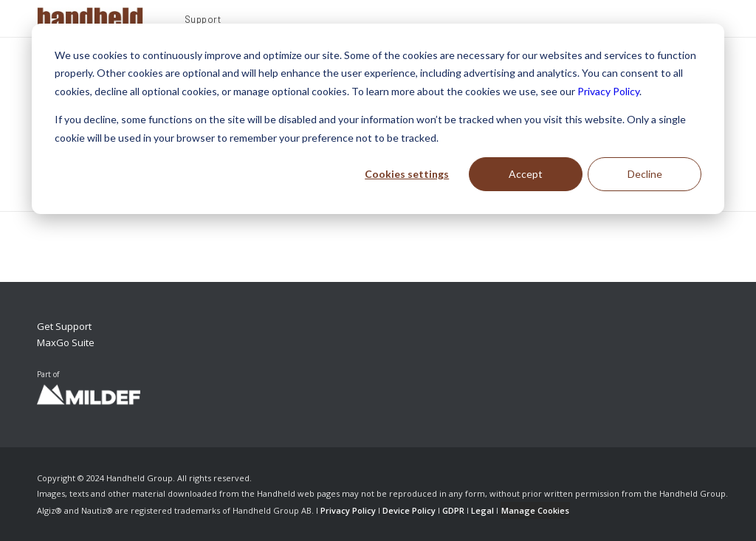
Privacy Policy (608, 91)
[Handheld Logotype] (90, 18)
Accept (526, 174)
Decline (645, 174)
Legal (482, 510)
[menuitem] (203, 21)
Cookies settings (407, 174)
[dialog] (378, 119)
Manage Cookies (535, 510)
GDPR (453, 510)
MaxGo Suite (66, 342)
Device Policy (409, 510)
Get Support (64, 326)
